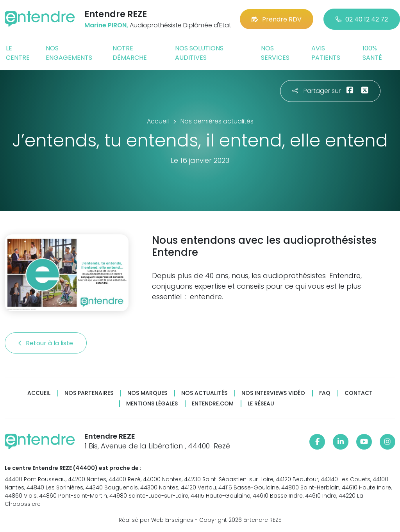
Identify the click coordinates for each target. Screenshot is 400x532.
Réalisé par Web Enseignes (156, 520)
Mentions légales (152, 404)
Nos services (275, 53)
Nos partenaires (89, 393)
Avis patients (326, 53)
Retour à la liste (46, 343)
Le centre (18, 53)
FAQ (325, 393)
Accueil (39, 393)
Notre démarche (130, 53)
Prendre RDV (277, 19)
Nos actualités (204, 393)
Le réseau (261, 404)
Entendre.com (213, 404)
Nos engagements (69, 53)
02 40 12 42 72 (362, 19)
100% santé (372, 53)
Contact (359, 393)
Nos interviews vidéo (273, 393)
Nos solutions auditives (199, 53)
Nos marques (147, 393)
